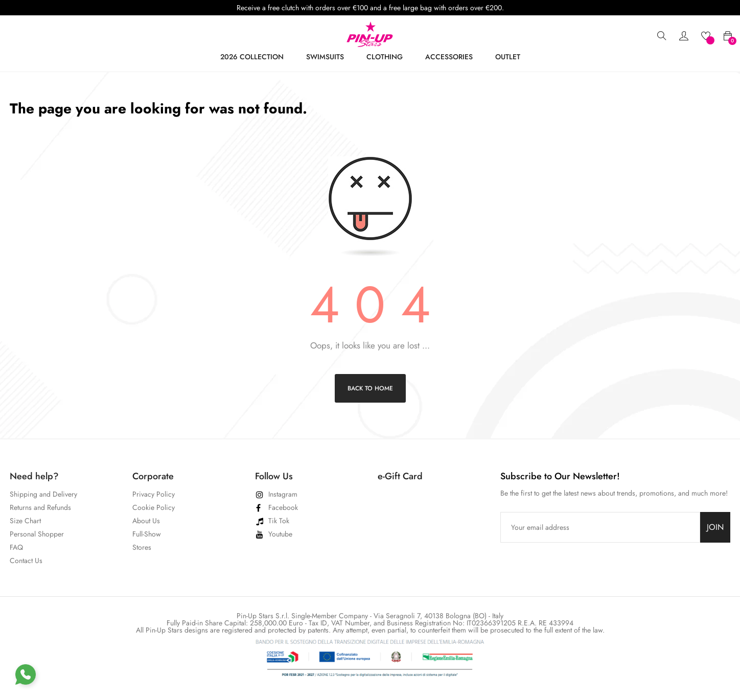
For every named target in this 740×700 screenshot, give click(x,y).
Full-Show (147, 534)
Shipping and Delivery (43, 494)
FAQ (16, 547)
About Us (146, 521)
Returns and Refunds (40, 507)
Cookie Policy (154, 507)
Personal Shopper (37, 534)
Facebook (283, 507)
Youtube (280, 534)
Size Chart (25, 521)
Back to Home (370, 388)
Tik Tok (279, 521)
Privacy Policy (154, 494)
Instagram (283, 494)
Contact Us (26, 561)
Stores (142, 547)
